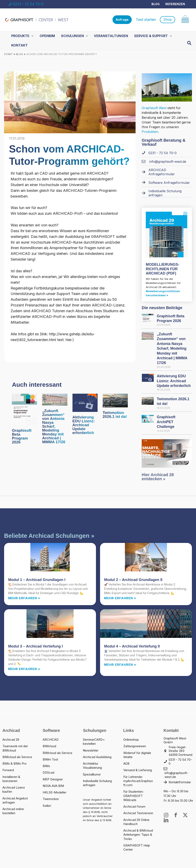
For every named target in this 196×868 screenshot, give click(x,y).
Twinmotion (51, 799)
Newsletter (91, 750)
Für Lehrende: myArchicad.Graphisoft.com (138, 781)
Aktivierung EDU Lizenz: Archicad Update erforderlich (84, 425)
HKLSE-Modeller (55, 792)
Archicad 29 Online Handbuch (136, 822)
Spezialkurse (92, 774)
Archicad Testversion (138, 813)
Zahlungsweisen (135, 746)
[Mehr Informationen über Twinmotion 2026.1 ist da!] (115, 400)
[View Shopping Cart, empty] (185, 20)
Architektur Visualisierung (92, 766)
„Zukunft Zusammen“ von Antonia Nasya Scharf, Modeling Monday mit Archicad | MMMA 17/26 (54, 426)
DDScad (48, 772)
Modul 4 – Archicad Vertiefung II (132, 646)
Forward (8, 770)
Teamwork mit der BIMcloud (15, 748)
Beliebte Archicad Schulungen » (49, 536)
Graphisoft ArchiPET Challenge (166, 422)
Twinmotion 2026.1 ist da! (115, 415)
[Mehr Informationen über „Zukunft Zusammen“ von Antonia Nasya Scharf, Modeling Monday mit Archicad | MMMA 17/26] (55, 399)
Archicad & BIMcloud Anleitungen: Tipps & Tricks (138, 835)
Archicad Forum (134, 806)
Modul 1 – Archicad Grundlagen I (37, 580)
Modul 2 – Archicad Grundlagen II (133, 580)
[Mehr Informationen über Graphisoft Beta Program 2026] (24, 409)
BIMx (46, 766)
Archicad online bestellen (13, 811)
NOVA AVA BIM (53, 786)
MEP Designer (53, 779)
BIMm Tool (50, 759)
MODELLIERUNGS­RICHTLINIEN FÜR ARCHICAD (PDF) (163, 269)
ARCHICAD (51, 740)
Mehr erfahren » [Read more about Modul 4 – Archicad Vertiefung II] (120, 665)
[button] (122, 20)
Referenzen (175, 4)
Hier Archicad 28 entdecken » (158, 483)
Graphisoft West (154, 108)
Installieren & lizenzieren (11, 779)
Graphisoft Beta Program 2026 (22, 436)
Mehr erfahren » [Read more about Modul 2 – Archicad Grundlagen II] (120, 598)
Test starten (146, 20)
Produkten (150, 132)
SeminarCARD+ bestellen (94, 742)
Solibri (47, 806)
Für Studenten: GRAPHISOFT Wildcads (133, 796)
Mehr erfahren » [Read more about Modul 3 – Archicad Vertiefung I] (24, 669)
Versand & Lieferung (138, 770)
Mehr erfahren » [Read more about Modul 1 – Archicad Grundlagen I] (24, 598)
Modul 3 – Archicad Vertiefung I (35, 646)
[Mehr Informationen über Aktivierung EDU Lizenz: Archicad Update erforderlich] (85, 402)
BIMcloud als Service (17, 757)
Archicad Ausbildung (97, 757)
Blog (156, 4)
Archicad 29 (11, 740)
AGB (126, 763)
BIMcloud (49, 746)
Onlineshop (131, 740)
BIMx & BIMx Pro (14, 763)
